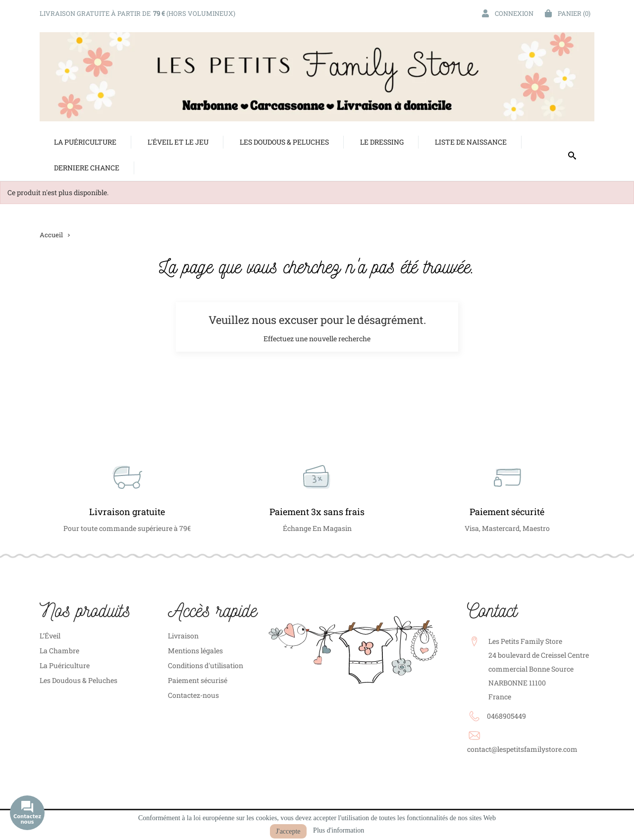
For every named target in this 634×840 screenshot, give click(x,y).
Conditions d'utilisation (206, 665)
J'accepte (288, 831)
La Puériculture (65, 665)
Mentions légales (195, 651)
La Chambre (59, 651)
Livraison (183, 636)
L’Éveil (50, 636)
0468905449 (506, 716)
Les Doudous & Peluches (79, 680)
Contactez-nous (193, 695)
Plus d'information (339, 830)
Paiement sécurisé (198, 680)
